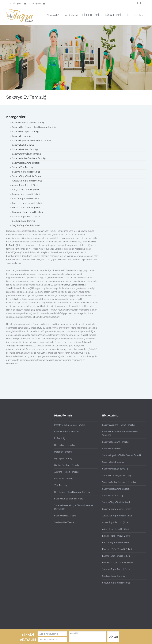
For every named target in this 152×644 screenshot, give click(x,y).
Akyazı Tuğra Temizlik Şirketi (26, 185)
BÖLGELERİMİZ (114, 15)
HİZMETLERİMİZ (92, 15)
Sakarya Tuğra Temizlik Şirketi (26, 172)
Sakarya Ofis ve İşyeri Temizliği (27, 154)
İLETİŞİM (139, 15)
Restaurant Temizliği (64, 479)
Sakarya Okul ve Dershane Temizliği (29, 158)
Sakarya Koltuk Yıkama (23, 145)
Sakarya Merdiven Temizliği (25, 149)
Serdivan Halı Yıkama (64, 522)
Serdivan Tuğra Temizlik (23, 221)
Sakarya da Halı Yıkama (65, 516)
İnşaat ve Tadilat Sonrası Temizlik (70, 425)
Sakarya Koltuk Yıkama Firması (69, 499)
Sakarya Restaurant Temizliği (26, 163)
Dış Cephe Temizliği (64, 458)
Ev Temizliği (60, 438)
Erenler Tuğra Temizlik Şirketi (26, 194)
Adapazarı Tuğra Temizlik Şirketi (27, 181)
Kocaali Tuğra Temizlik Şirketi (26, 208)
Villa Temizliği (61, 485)
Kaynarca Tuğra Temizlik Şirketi (27, 203)
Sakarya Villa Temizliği (23, 167)
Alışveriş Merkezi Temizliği (67, 472)
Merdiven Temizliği (63, 452)
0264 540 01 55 (18, 3)
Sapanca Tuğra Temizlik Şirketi (27, 217)
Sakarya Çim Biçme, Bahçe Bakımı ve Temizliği (34, 127)
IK (128, 15)
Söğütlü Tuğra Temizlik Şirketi (26, 225)
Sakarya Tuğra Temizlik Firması (27, 176)
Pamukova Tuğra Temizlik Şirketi (27, 212)
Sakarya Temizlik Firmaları (66, 432)
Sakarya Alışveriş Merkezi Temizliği (29, 123)
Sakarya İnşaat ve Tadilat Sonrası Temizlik (32, 141)
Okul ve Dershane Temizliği (67, 465)
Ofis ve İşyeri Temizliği (65, 445)
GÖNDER (113, 637)
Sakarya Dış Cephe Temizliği (26, 132)
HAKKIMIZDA (71, 15)
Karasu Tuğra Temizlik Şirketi (26, 199)
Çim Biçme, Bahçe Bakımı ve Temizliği (72, 492)
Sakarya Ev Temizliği (22, 136)
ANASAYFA (53, 15)
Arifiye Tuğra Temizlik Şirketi (25, 190)
